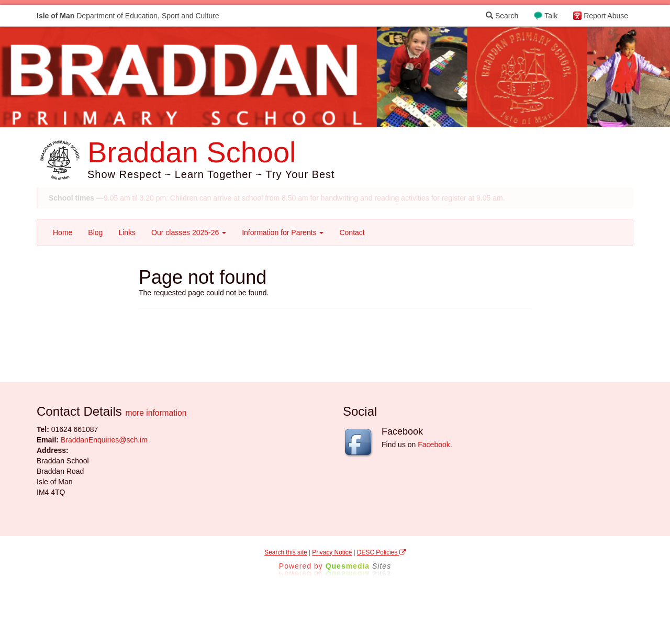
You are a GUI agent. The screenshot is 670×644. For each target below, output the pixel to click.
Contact (352, 232)
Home (63, 232)
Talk (551, 16)
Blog (95, 232)
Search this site (286, 552)
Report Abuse (606, 16)
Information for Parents (283, 232)
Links (127, 232)
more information (156, 413)
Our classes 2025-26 (189, 232)
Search (502, 16)
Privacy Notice (332, 552)
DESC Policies (381, 552)
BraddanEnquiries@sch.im (104, 440)
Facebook (434, 445)
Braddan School (192, 152)
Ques (359, 566)
